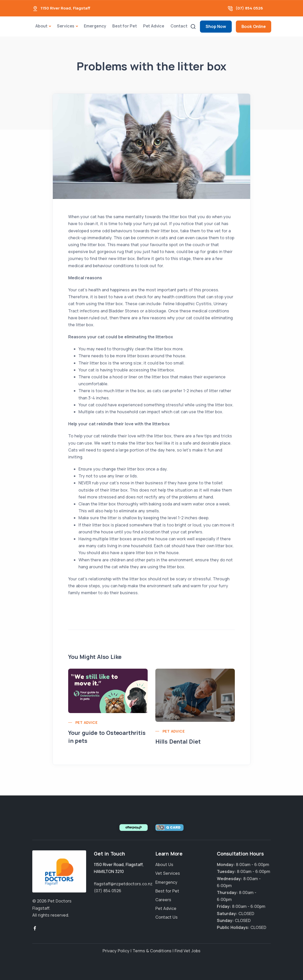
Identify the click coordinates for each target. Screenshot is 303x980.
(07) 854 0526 (249, 8)
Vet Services (168, 873)
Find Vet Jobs (188, 951)
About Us (164, 864)
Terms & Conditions (152, 951)
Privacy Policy (116, 951)
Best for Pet (125, 26)
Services (66, 26)
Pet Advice (154, 26)
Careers (163, 900)
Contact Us (166, 917)
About (41, 26)
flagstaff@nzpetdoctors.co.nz (123, 884)
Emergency (95, 26)
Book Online (254, 26)
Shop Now (216, 26)
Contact (179, 26)
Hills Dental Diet (178, 742)
